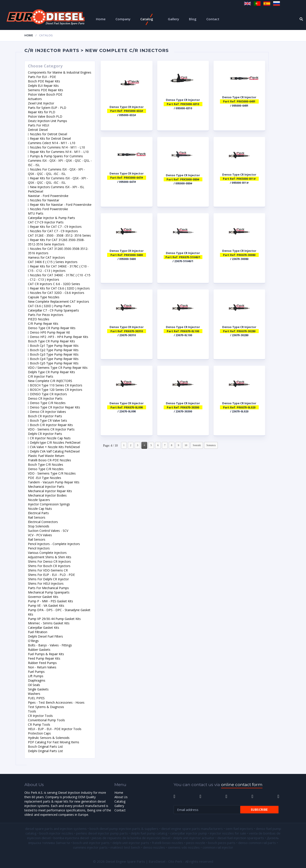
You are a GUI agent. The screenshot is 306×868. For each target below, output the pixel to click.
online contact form (242, 785)
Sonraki (197, 445)
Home (101, 19)
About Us (121, 797)
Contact (213, 19)
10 (186, 445)
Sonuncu (211, 445)
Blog (193, 19)
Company (123, 19)
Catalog (147, 19)
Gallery (173, 19)
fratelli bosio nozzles (168, 843)
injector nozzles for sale (228, 833)
